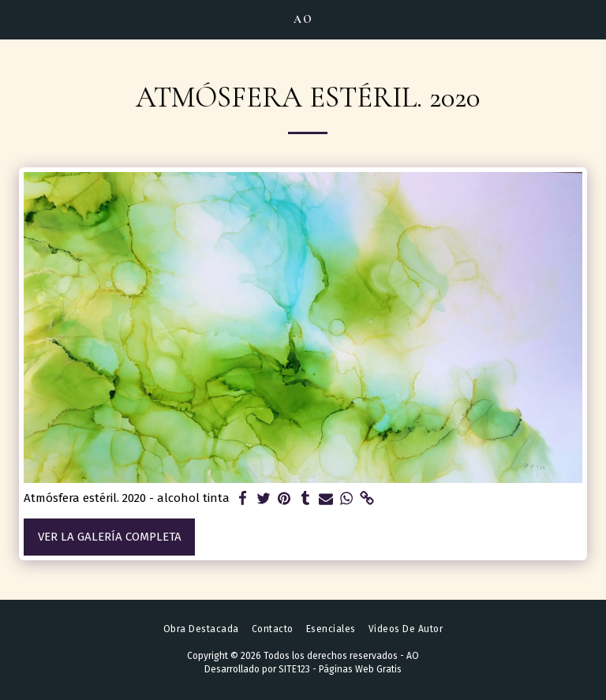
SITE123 (294, 669)
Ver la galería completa (110, 537)
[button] (17, 19)
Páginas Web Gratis (360, 669)
